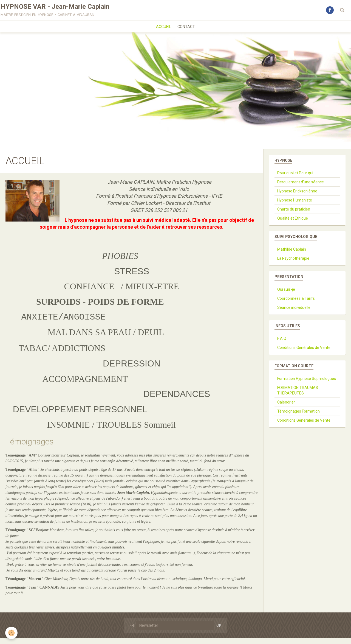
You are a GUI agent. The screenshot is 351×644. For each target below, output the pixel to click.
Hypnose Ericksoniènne (297, 197)
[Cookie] (12, 633)
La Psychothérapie (293, 264)
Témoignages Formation (298, 417)
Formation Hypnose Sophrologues (307, 384)
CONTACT (187, 31)
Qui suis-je (286, 295)
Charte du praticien (294, 215)
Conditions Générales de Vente (304, 353)
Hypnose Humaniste (295, 206)
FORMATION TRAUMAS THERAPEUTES (298, 396)
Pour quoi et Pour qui (295, 179)
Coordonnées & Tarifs (296, 304)
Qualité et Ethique (293, 224)
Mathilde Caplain (292, 255)
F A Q (282, 344)
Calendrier (286, 408)
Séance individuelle (294, 313)
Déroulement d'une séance (301, 188)
